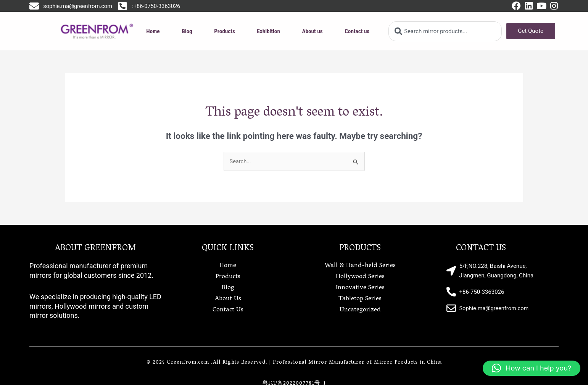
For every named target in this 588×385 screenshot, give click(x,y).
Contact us (357, 31)
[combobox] (445, 31)
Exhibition (269, 31)
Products (225, 31)
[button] (532, 368)
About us (312, 31)
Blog (187, 31)
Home (153, 31)
